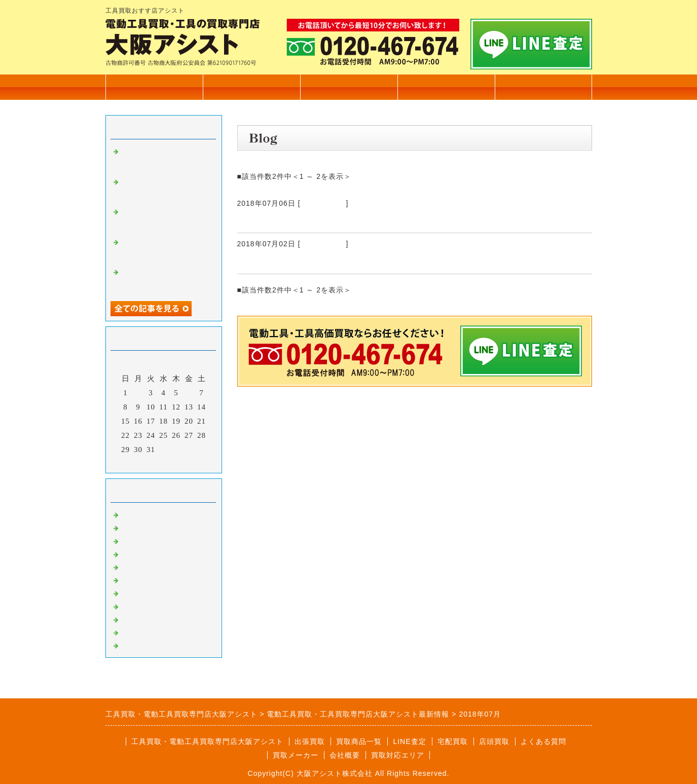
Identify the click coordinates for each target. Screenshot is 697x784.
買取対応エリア (398, 755)
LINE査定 (409, 741)
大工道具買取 (145, 540)
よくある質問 (543, 741)
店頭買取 (494, 741)
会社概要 (446, 87)
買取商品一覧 (251, 87)
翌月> (184, 463)
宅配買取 (453, 741)
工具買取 (137, 567)
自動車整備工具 (149, 619)
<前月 (142, 463)
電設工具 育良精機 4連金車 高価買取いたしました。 (165, 190)
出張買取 (349, 87)
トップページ (154, 87)
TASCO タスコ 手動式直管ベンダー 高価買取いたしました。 (165, 250)
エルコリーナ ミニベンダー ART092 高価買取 (342, 262)
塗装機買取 (141, 592)
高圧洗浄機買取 (149, 645)
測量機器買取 (145, 553)
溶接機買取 (141, 606)
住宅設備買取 (145, 527)
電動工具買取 (323, 203)
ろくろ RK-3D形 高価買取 (300, 220)
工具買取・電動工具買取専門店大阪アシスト (207, 741)
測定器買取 (141, 632)
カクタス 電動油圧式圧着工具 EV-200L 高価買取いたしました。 (166, 159)
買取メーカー (296, 755)
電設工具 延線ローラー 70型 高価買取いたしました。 (169, 219)
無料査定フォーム (543, 87)
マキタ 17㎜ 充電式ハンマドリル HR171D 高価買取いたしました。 (166, 280)
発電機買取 (141, 579)
